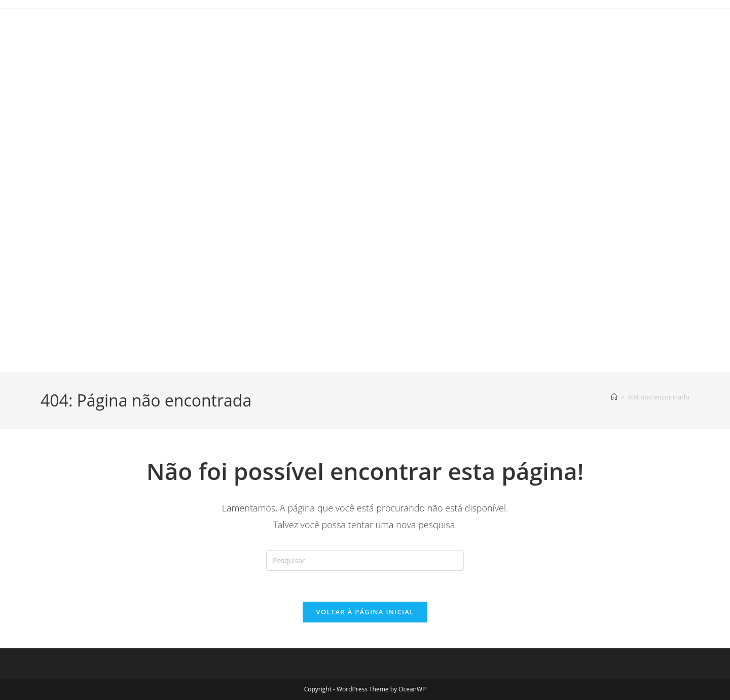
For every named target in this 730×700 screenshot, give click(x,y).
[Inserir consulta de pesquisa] (365, 561)
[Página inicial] (614, 397)
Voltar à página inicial (365, 612)
